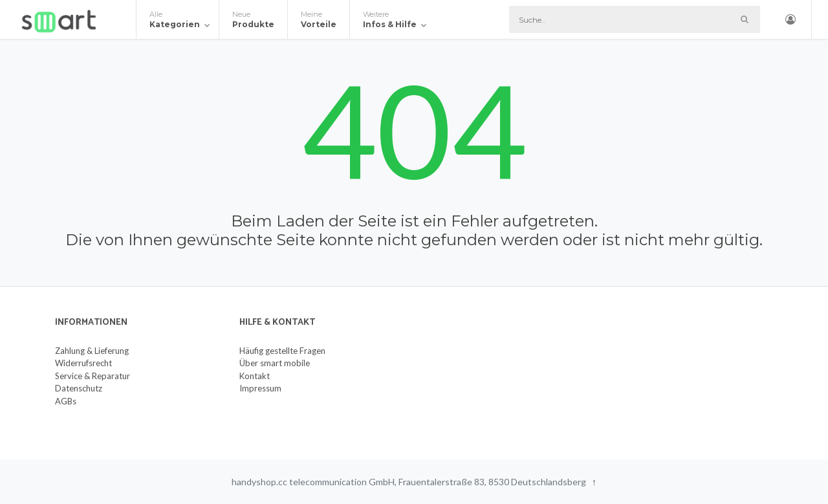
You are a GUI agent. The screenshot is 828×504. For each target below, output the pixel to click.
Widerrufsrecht (83, 363)
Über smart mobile (275, 363)
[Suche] (635, 19)
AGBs (66, 401)
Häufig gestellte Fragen (282, 351)
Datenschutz (79, 388)
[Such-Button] (744, 19)
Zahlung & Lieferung (92, 351)
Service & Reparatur (93, 376)
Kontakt (255, 376)
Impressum (260, 388)
